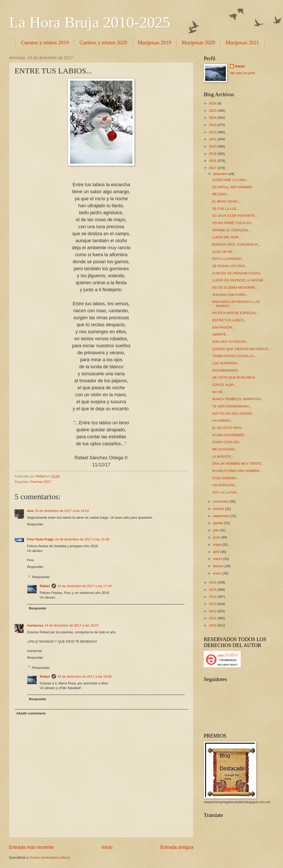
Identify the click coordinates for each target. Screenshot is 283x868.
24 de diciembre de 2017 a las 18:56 (85, 676)
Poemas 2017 (41, 482)
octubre (219, 509)
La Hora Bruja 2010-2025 (90, 22)
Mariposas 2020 (198, 43)
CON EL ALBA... (224, 385)
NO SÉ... (219, 392)
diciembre (221, 174)
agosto (218, 523)
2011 (213, 618)
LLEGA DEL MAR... (227, 237)
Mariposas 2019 (154, 43)
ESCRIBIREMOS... (226, 370)
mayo (217, 544)
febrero (219, 566)
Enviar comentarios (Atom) (50, 857)
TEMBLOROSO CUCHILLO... (234, 356)
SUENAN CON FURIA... (230, 295)
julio (216, 530)
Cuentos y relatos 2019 (45, 43)
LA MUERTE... (223, 457)
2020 (213, 146)
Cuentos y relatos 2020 (103, 43)
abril (217, 552)
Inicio (107, 847)
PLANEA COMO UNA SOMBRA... (237, 471)
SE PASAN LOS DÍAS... (230, 266)
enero (218, 573)
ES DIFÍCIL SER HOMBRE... (234, 187)
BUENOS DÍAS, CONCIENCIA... (236, 244)
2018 (213, 161)
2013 (213, 604)
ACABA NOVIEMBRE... (230, 435)
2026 (213, 103)
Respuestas (41, 577)
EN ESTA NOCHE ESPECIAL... (236, 313)
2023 (213, 125)
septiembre (222, 516)
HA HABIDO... (223, 421)
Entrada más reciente (31, 847)
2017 (213, 168)
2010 (213, 625)
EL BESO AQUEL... (227, 201)
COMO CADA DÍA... (227, 442)
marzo (218, 559)
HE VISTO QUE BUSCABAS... (235, 377)
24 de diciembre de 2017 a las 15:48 (82, 539)
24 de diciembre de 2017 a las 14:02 (62, 511)
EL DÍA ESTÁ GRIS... (228, 428)
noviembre (221, 501)
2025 (213, 111)
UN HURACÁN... (225, 485)
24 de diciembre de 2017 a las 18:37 (72, 625)
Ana (30, 511)
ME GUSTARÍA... (225, 449)
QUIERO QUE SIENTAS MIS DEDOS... (242, 349)
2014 (213, 597)
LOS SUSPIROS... (226, 363)
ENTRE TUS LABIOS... (230, 320)
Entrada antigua (177, 847)
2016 (213, 582)
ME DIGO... (221, 194)
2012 (213, 611)
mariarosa (35, 625)
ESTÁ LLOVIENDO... (228, 259)
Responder (35, 524)
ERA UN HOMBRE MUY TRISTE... (238, 464)
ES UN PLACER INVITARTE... (235, 216)
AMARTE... (220, 334)
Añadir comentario (31, 713)
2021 (213, 139)
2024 (213, 118)
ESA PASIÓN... (223, 327)
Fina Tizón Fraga (40, 539)
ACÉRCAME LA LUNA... (230, 180)
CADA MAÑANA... (226, 478)
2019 (213, 154)
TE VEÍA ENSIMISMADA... (232, 406)
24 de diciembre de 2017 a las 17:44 (85, 586)
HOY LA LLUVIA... (226, 492)
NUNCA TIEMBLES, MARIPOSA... (238, 399)
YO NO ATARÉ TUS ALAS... (233, 223)
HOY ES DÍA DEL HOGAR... (233, 414)
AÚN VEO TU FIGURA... (230, 342)
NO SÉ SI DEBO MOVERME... (235, 287)
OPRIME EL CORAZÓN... (231, 230)
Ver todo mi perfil (242, 73)
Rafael (45, 586)
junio (217, 537)
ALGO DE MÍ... (223, 252)
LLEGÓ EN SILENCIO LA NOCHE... (239, 280)
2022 (213, 132)
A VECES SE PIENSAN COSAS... (237, 273)
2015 (213, 590)
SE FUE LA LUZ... (226, 209)
